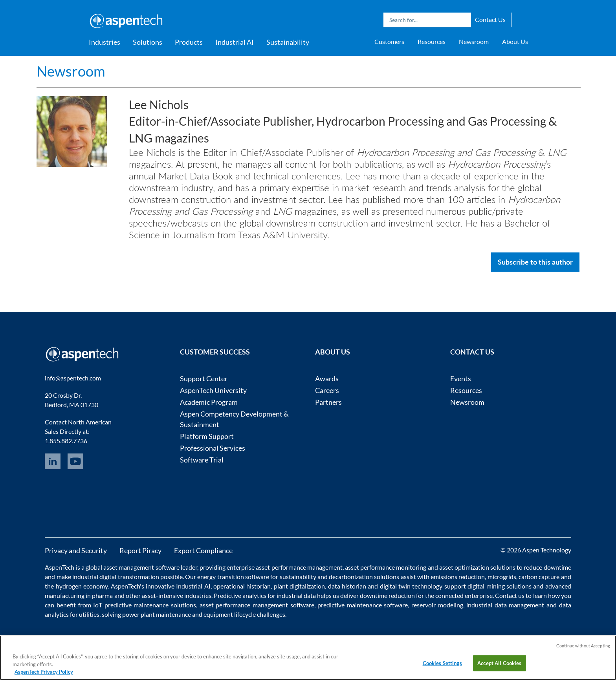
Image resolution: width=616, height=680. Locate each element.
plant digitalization (299, 586)
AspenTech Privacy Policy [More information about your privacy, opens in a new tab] (44, 672)
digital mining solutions (500, 586)
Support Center (204, 378)
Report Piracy (140, 550)
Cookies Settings (442, 663)
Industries (104, 42)
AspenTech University (213, 390)
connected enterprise (464, 595)
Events (461, 378)
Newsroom (474, 41)
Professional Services (213, 448)
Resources (432, 41)
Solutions (148, 42)
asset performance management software (257, 605)
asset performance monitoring (386, 567)
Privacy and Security (76, 550)
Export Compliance (203, 550)
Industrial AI (235, 42)
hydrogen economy (82, 586)
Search (463, 20)
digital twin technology (411, 586)
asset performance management (299, 567)
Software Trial (202, 460)
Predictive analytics (240, 595)
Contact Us (490, 19)
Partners (328, 402)
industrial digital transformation (116, 577)
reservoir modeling (437, 605)
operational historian (242, 586)
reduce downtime (547, 567)
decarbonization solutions (364, 577)
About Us (515, 41)
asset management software (141, 567)
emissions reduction (458, 577)
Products (189, 42)
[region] (308, 658)
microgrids (502, 577)
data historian (347, 586)
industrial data (296, 595)
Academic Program (209, 402)
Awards (327, 378)
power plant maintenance (157, 614)
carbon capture (539, 577)
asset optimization (464, 567)
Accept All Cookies (499, 663)
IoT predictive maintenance (131, 605)
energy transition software (233, 577)
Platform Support (207, 436)
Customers (389, 41)
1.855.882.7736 (66, 441)
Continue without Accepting (583, 646)
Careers (327, 390)
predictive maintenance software (362, 605)
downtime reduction (387, 595)
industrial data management (505, 605)
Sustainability (288, 42)
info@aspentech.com (73, 378)
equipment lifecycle (230, 614)
